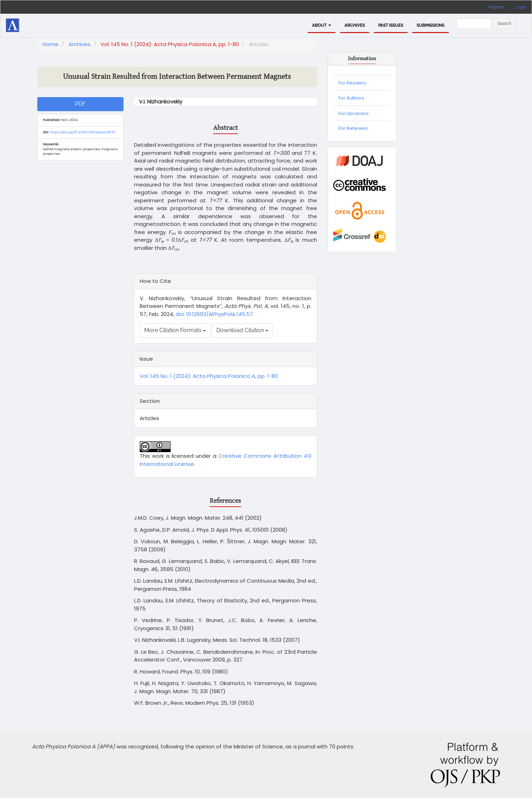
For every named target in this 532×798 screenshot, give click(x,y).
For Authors (351, 98)
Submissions (430, 25)
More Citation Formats (175, 330)
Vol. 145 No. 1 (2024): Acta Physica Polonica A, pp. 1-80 (170, 44)
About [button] (322, 25)
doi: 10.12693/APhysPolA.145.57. (214, 314)
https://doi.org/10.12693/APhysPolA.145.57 (83, 132)
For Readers (352, 83)
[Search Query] (474, 24)
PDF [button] (80, 104)
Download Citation (242, 330)
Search (504, 24)
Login (521, 7)
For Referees (353, 128)
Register (496, 7)
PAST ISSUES (391, 25)
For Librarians (354, 113)
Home (50, 44)
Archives (355, 25)
